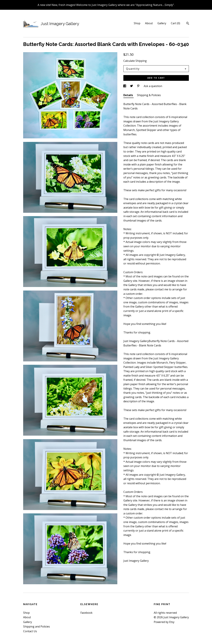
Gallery (162, 23)
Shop (137, 23)
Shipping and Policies (37, 626)
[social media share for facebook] (125, 86)
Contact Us (30, 631)
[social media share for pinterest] (139, 86)
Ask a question (153, 86)
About (149, 23)
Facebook (86, 613)
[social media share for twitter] (132, 86)
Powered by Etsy (164, 622)
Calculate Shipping (135, 61)
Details (128, 95)
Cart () (175, 23)
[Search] (188, 24)
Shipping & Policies (149, 95)
